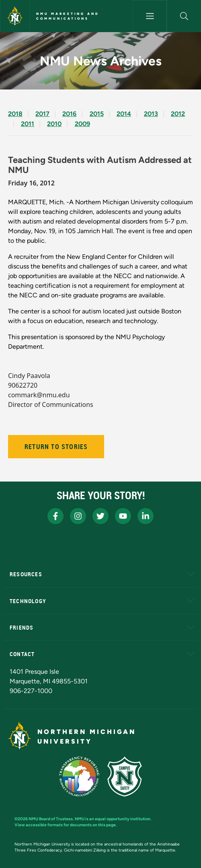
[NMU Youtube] (123, 516)
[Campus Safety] (125, 777)
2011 (28, 124)
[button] (184, 16)
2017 (42, 114)
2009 (82, 124)
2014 (124, 114)
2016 (69, 114)
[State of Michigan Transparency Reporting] (79, 777)
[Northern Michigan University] (15, 16)
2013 (151, 114)
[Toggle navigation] (150, 16)
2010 (54, 124)
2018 (15, 114)
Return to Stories (56, 447)
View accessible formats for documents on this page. (66, 825)
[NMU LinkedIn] (146, 516)
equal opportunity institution (123, 819)
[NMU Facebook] (55, 516)
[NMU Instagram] (78, 516)
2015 (97, 114)
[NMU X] (100, 516)
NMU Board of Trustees (51, 819)
